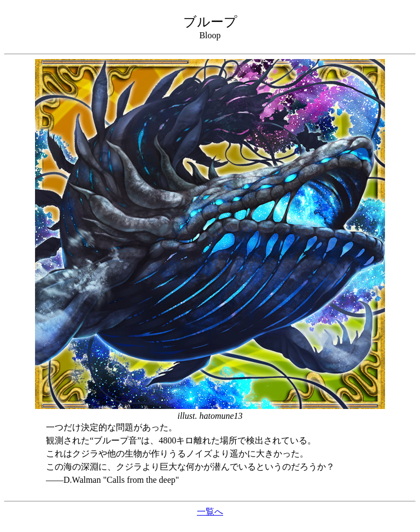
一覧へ (210, 511)
